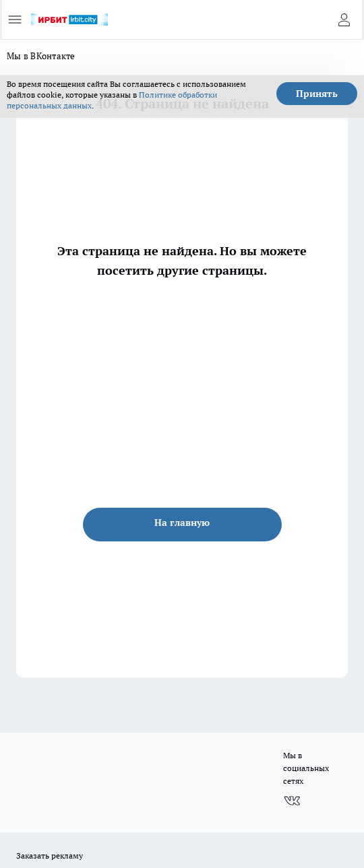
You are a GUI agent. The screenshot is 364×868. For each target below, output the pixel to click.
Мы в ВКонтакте (41, 56)
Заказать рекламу (50, 856)
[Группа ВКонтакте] (292, 801)
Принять (317, 94)
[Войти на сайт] (344, 20)
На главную (182, 523)
